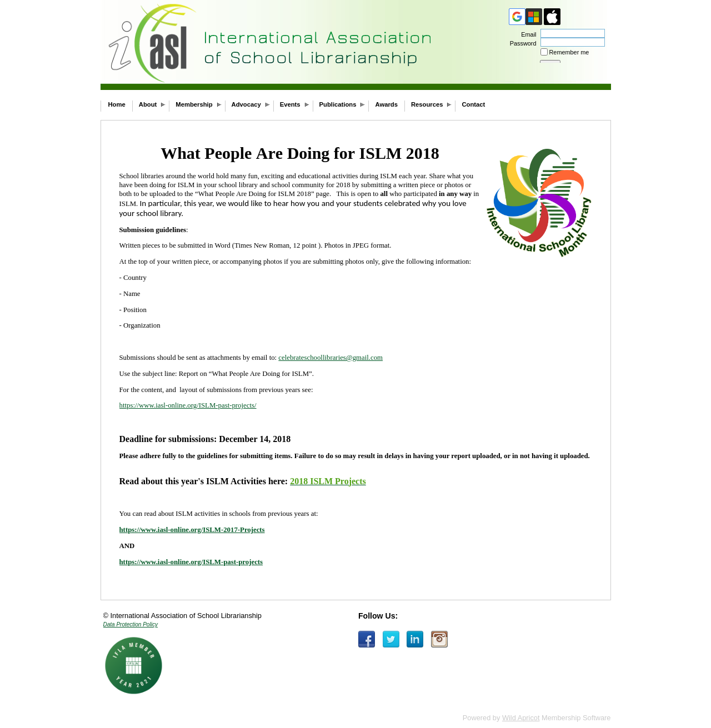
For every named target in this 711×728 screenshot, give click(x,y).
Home (117, 104)
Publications (338, 104)
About (148, 104)
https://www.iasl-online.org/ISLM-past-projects (191, 562)
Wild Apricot (521, 718)
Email (527, 34)
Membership (194, 104)
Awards (386, 104)
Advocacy (246, 104)
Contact (473, 104)
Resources (427, 104)
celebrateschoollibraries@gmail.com (331, 358)
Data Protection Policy (131, 624)
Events (290, 104)
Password (521, 43)
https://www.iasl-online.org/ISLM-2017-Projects (192, 530)
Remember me (569, 52)
